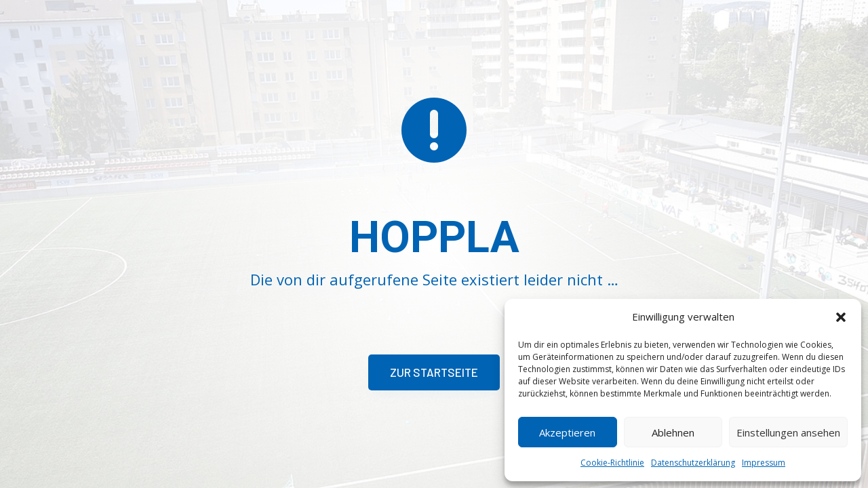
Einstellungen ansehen (788, 432)
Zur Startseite (434, 372)
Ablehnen (673, 432)
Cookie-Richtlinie (612, 463)
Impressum (764, 463)
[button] (841, 317)
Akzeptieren (567, 432)
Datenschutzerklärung (693, 463)
